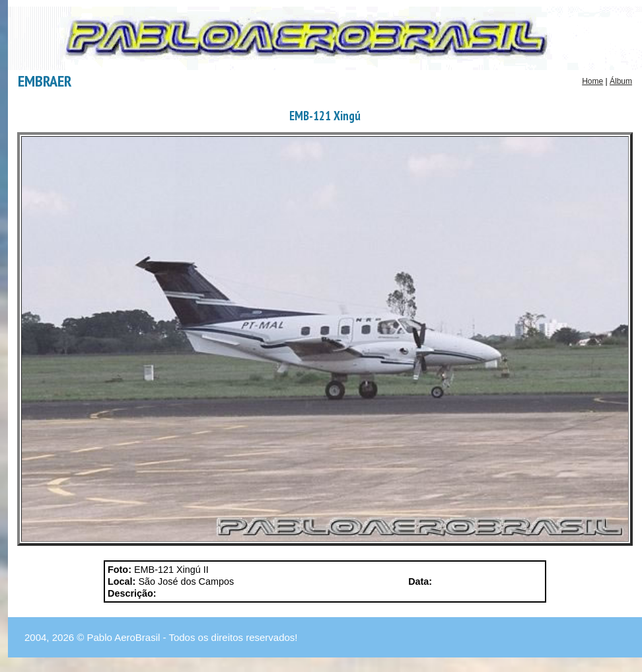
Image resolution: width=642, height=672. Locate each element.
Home (592, 81)
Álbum (621, 81)
